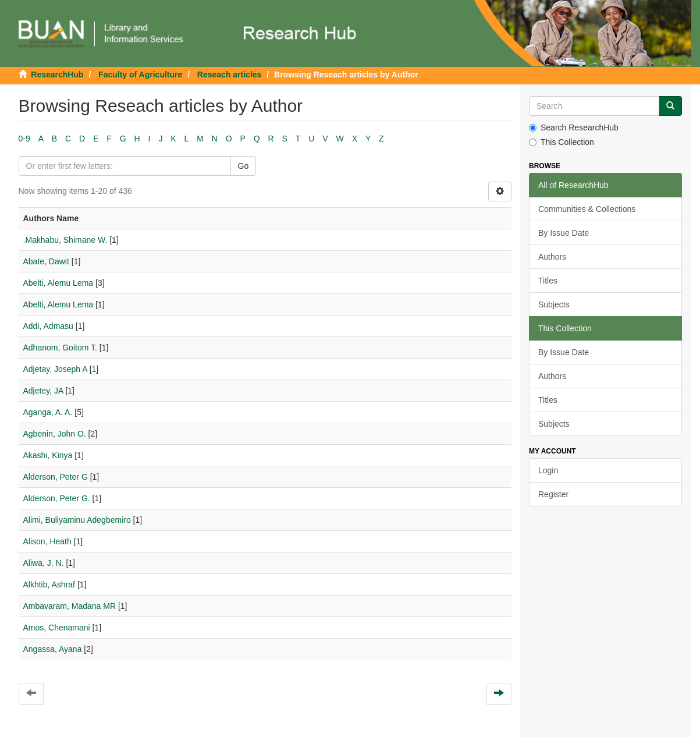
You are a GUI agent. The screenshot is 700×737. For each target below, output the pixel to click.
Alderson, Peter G (56, 477)
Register (553, 494)
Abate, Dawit (46, 261)
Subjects (554, 304)
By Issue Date (564, 233)
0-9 (24, 139)
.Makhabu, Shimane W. (65, 240)
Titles (548, 281)
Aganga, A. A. (48, 412)
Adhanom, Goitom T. (60, 348)
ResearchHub (57, 75)
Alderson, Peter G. (57, 498)
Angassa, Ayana (53, 649)
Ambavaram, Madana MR (70, 606)
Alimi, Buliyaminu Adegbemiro (77, 520)
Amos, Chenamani (57, 628)
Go (244, 166)
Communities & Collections (587, 209)
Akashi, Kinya (48, 455)
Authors (552, 257)
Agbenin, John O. (55, 434)
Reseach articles (230, 75)
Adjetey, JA (43, 391)
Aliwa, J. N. (44, 563)
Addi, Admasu (48, 326)
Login (548, 470)
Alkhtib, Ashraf (49, 584)
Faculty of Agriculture (140, 75)
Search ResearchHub (574, 127)
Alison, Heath (47, 541)
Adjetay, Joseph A (55, 369)
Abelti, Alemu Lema (58, 283)
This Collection (562, 142)
